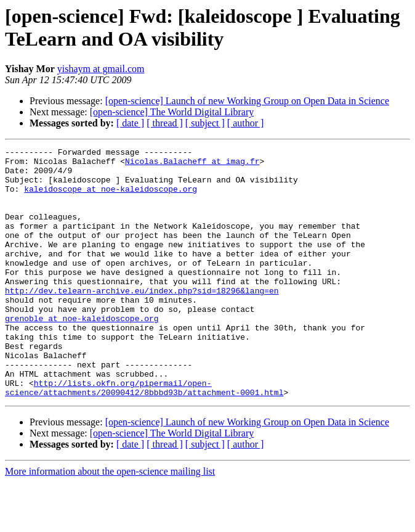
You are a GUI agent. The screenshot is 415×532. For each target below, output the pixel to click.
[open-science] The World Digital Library (172, 112)
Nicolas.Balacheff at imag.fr (192, 165)
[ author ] (246, 123)
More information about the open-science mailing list (110, 521)
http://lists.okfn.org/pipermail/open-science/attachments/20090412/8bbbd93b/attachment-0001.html (144, 436)
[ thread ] (165, 123)
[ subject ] (205, 123)
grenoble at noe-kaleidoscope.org (82, 353)
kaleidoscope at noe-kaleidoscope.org (111, 198)
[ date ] (130, 123)
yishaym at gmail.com (101, 69)
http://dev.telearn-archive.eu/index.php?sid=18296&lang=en (142, 320)
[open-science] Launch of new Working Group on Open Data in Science (247, 101)
